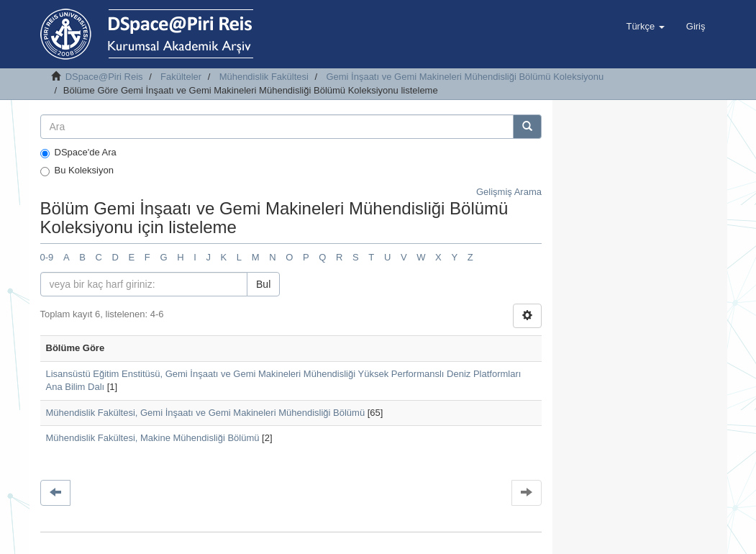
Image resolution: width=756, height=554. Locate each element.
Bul (263, 284)
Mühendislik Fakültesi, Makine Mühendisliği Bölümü (153, 438)
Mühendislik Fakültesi (264, 77)
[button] (645, 27)
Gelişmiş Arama (509, 192)
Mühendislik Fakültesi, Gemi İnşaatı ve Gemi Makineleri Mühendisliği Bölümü (206, 413)
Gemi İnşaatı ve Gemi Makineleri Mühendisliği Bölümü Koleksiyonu (465, 77)
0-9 (47, 257)
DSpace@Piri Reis (104, 77)
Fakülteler (181, 77)
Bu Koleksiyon (77, 171)
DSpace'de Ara (78, 153)
